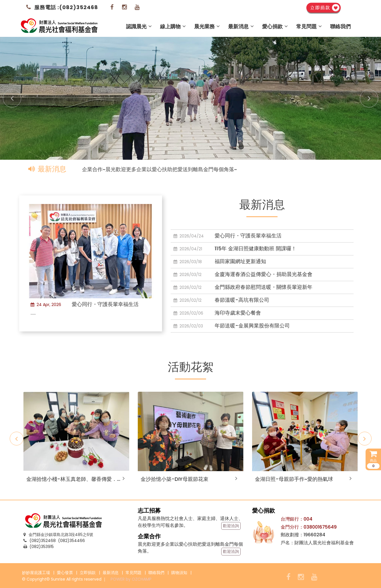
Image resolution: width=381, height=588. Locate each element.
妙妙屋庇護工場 (36, 573)
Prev (9, 95)
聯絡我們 (340, 26)
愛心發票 (65, 573)
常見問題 (309, 26)
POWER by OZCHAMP (131, 579)
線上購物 (173, 26)
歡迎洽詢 (231, 526)
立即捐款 (88, 573)
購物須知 (179, 573)
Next (366, 95)
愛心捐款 (275, 26)
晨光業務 (207, 26)
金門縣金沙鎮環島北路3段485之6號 (58, 535)
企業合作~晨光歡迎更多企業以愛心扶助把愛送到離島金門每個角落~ (159, 170)
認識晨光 (139, 26)
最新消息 (241, 26)
